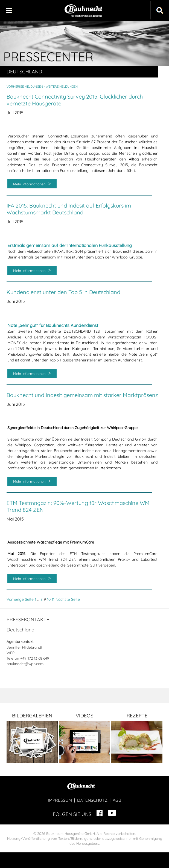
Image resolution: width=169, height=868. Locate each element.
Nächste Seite (68, 599)
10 (49, 599)
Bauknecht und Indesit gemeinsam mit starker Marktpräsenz (82, 395)
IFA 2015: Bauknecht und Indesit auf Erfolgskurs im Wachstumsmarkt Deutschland (69, 209)
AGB (117, 800)
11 (53, 599)
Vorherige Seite (20, 599)
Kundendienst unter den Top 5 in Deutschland (63, 292)
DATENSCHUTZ (92, 800)
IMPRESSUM (60, 800)
